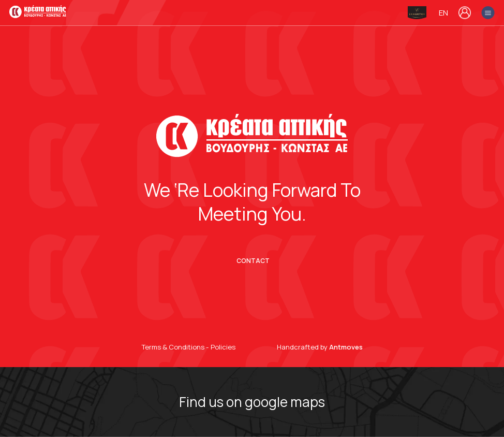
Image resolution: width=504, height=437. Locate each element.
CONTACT (253, 261)
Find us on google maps (252, 402)
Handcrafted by (320, 347)
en (443, 13)
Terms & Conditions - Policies (188, 347)
